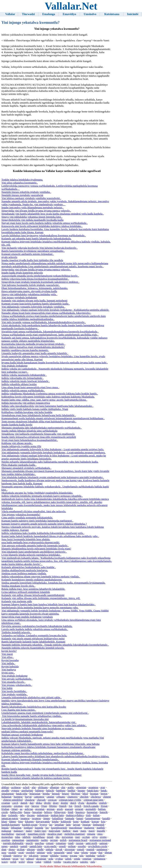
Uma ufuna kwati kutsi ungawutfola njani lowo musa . (30, 387)
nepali (50, 837)
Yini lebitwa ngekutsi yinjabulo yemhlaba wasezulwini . (31, 198)
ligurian (87, 825)
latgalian (59, 825)
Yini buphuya (9, 670)
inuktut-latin (57, 815)
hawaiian (37, 812)
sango (5, 846)
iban (4, 815)
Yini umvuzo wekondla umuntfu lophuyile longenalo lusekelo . (35, 546)
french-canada (91, 806)
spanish (90, 849)
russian (80, 843)
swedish (30, 852)
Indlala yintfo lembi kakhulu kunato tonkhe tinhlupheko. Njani (35, 409)
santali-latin (36, 846)
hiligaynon (60, 812)
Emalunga (49, 14)
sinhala (49, 849)
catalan (50, 797)
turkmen (6, 859)
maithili (101, 828)
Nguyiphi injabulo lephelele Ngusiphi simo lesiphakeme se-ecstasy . (38, 728)
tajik (50, 852)
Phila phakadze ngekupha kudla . (19, 465)
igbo (22, 815)
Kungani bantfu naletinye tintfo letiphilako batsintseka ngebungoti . (37, 521)
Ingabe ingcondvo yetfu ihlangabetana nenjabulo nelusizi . (32, 208)
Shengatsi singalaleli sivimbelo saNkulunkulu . (26, 468)
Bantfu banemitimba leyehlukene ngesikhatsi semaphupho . (33, 251)
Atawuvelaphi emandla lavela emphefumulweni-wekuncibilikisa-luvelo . (40, 276)
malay (29, 831)
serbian (72, 846)
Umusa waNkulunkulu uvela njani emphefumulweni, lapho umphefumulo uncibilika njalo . (50, 335)
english (103, 803)
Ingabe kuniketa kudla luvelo (17, 425)
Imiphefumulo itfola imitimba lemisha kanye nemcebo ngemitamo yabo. (40, 608)
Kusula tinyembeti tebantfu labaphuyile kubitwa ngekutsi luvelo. (36, 778)
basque (81, 790)
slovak (59, 849)
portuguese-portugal (100, 840)
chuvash (41, 800)
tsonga (64, 856)
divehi (47, 803)
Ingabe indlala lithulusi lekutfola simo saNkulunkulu (29, 431)
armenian (81, 787)
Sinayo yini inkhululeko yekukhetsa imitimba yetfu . (29, 294)
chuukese (30, 800)
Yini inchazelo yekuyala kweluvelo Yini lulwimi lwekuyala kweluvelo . (40, 248)
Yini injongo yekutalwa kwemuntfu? (21, 515)
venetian (87, 859)
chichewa (96, 797)
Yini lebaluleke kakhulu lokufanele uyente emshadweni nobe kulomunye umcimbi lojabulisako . (53, 477)
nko (58, 837)
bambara (61, 790)
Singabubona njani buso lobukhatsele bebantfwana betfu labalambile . (39, 415)
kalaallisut (58, 818)
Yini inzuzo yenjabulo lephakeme (19, 297)
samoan (103, 843)
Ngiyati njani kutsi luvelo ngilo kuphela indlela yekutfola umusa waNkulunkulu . (45, 223)
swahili (12, 852)
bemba (46, 794)
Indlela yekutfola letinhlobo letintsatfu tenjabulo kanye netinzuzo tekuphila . (42, 496)
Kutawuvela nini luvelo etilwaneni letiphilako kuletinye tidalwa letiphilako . (42, 226)
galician (29, 809)
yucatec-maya (70, 862)
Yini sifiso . (8, 657)
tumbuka (90, 856)
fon (70, 806)
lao (51, 825)
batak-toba (22, 794)
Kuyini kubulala (10, 666)
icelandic (13, 815)
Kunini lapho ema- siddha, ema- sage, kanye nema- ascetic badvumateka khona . (44, 400)
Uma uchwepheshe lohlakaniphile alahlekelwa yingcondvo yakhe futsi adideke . (44, 725)
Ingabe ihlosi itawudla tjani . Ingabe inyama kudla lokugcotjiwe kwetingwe (42, 775)
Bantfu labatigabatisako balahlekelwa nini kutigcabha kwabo (34, 707)
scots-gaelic (50, 846)
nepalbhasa (39, 837)
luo (47, 828)
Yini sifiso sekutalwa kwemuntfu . (20, 183)
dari (32, 803)
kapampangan (93, 818)
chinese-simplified (13, 800)
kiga (21, 821)
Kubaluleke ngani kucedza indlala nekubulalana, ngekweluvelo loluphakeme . (43, 753)
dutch (73, 803)
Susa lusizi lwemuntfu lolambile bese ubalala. (26, 539)
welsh (13, 862)
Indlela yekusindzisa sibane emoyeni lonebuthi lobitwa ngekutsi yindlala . (41, 577)
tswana (73, 856)
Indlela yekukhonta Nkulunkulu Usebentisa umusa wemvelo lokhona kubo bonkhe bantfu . (50, 394)
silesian (31, 849)
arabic (71, 787)
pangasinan (18, 840)
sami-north (91, 843)
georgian (40, 809)
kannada (70, 818)
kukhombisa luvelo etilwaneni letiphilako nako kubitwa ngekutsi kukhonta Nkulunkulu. (48, 397)
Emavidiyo (69, 14)
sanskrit (14, 846)
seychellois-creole (98, 846)
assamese (93, 787)
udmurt (30, 859)
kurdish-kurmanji (11, 825)
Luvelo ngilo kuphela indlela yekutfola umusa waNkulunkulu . (35, 629)
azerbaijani (27, 790)
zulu (93, 862)
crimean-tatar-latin (94, 800)
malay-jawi (40, 831)
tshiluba (54, 856)
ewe (27, 806)
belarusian (35, 794)
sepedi (62, 846)
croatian (6, 803)
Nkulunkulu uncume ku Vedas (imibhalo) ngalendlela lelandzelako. (37, 493)
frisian (104, 806)
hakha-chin (16, 812)
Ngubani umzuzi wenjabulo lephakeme (22, 735)
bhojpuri (76, 794)
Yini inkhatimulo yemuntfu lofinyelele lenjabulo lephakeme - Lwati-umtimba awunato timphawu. (53, 453)
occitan (86, 837)
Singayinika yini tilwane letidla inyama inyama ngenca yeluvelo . (36, 211)
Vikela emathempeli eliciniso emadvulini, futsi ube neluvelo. (34, 511)
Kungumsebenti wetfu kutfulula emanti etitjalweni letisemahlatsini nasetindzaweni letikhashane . (53, 418)
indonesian (43, 815)
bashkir (71, 790)
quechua (40, 843)
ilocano (31, 815)
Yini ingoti (7, 654)
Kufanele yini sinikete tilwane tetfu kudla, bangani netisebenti (34, 301)
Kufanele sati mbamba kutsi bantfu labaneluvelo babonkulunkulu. (36, 239)
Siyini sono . (8, 673)
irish (88, 815)
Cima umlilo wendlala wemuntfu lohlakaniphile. (27, 518)
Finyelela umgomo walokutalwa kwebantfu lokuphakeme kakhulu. (37, 626)
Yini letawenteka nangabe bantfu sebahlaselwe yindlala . (32, 716)
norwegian (67, 837)
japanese (25, 818)
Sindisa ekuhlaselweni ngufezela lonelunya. (25, 570)
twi (22, 859)
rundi (71, 843)
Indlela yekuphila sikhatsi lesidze (19, 384)
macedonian (76, 828)
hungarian (92, 812)
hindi (71, 812)
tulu (82, 856)
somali (81, 849)
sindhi (40, 849)
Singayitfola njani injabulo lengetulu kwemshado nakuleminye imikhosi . (40, 282)
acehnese (16, 787)
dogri (56, 803)
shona (12, 849)
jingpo (47, 818)
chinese (107, 797)
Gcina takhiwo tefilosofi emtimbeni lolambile (26, 592)
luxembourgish (59, 828)
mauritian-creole (36, 834)
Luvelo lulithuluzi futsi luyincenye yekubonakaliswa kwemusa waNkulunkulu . (44, 235)
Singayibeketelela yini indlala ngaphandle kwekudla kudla (32, 220)
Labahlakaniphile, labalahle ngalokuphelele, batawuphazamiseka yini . (39, 722)
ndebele (27, 837)
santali (24, 846)
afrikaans (43, 787)
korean (95, 821)
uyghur (59, 859)
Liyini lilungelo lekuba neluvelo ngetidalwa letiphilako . (31, 555)
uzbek (68, 859)
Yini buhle (7, 688)
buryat (28, 797)
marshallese (8, 834)
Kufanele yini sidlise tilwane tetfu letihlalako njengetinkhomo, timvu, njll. (41, 598)
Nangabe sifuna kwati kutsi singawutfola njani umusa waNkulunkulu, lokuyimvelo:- (46, 313)
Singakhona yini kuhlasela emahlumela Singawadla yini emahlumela (38, 434)
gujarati (79, 809)
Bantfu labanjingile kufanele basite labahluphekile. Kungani (33, 642)
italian (96, 815)
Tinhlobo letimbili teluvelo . (16, 632)
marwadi (21, 834)
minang (91, 834)
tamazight (59, 852)
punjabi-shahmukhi (13, 843)
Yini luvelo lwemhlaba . (14, 691)
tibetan (108, 852)
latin (68, 825)
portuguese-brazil (78, 840)
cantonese (39, 797)
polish (63, 840)
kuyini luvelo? (9, 651)
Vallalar (10, 14)
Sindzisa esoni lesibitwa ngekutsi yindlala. (24, 573)
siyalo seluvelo (9, 257)
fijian (44, 806)
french (78, 806)
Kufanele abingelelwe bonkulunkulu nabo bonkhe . (29, 567)
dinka (39, 803)
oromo (103, 837)
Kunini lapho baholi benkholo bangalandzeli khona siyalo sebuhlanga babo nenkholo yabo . (50, 536)
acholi (26, 787)
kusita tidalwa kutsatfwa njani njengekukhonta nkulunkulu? (33, 347)
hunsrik (104, 812)
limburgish (99, 825)
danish (24, 803)
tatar (77, 852)
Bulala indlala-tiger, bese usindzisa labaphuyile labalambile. (33, 589)
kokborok (66, 821)
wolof (22, 862)
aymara (15, 790)
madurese (89, 828)
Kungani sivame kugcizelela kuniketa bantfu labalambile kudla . (36, 304)
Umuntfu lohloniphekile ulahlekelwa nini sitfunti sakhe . (32, 697)
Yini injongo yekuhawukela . (17, 685)
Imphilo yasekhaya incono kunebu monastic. (25, 350)
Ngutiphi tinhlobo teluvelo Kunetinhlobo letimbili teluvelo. (33, 648)
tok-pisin (34, 856)
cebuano (61, 797)
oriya (95, 837)
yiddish (47, 862)
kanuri (80, 818)
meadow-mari (55, 834)
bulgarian (6, 797)
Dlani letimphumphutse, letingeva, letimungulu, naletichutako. (35, 288)
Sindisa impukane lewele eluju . (18, 586)
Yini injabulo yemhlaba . (15, 694)
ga (21, 809)
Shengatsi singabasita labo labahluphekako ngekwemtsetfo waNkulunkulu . (42, 428)
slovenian (70, 849)
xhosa (30, 862)
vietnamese (100, 859)
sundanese (102, 849)
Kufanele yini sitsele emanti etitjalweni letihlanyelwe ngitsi (33, 639)
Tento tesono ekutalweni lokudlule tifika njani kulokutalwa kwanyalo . (39, 421)
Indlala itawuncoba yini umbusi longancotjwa (26, 403)
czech (15, 803)
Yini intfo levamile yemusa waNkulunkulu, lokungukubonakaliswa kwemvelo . (44, 322)
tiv (25, 856)
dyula (81, 803)
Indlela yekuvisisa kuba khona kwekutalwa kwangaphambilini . (35, 279)
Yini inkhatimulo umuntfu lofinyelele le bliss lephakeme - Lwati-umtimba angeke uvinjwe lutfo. (53, 449)
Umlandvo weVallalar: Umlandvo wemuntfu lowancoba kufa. (34, 635)
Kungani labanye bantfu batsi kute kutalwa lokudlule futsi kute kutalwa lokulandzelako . (48, 604)
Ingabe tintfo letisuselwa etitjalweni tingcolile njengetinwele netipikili (39, 437)
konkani (85, 821)
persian (54, 840)
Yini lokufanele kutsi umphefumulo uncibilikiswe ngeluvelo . (34, 552)
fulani (15, 809)
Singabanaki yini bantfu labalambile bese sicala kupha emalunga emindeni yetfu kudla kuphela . (53, 214)
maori (92, 831)
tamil (69, 852)
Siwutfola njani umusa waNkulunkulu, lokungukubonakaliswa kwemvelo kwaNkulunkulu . (50, 332)
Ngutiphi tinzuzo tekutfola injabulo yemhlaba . (26, 192)
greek (60, 809)
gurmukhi (91, 809)
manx (83, 831)
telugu (85, 852)
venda (77, 859)
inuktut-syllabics (75, 815)
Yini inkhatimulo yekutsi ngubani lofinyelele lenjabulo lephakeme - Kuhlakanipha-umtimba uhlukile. (55, 310)
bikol (85, 794)
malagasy (18, 831)
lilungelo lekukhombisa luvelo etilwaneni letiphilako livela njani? (36, 549)
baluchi (50, 790)
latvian (77, 825)
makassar (6, 831)
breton (104, 794)
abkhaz (5, 787)
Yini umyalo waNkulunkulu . (17, 679)
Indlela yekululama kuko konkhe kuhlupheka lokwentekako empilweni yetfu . (43, 533)
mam (76, 831)
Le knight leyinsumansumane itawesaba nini (25, 719)
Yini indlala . (8, 663)
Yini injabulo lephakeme (15, 366)
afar (34, 787)
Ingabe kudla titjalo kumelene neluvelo (22, 273)
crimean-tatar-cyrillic (70, 800)
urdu (51, 859)
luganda (39, 828)
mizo (100, 834)
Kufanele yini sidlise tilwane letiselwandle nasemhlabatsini (33, 595)
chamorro (73, 797)
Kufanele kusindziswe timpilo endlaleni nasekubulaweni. (32, 580)
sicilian (21, 849)
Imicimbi (133, 14)
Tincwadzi (28, 14)
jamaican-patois (10, 818)
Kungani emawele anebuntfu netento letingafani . (28, 254)
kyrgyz (43, 825)
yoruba (57, 862)
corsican (52, 800)
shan (4, 849)
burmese (18, 797)
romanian (61, 843)
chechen (84, 797)
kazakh (106, 818)
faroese (35, 806)
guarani (69, 809)
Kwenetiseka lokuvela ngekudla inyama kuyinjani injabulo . (33, 344)
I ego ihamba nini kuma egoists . (19, 710)
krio (103, 821)
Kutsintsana (112, 14)
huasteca (80, 812)
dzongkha (92, 803)
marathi (101, 831)
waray (5, 862)
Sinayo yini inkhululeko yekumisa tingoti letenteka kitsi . (32, 217)
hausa (27, 812)
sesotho (82, 846)
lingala (5, 828)
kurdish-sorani (30, 825)
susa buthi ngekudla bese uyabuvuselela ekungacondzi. (31, 542)
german (51, 809)
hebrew (48, 812)
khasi (4, 821)
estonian (18, 806)
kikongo (29, 821)
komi (76, 821)
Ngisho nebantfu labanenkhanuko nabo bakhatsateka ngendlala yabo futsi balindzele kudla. (50, 462)
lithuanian (16, 828)
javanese (36, 818)
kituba (55, 821)
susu (4, 852)
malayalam (54, 831)
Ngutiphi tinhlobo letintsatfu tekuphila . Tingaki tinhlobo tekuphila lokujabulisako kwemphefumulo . (55, 645)
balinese (40, 790)
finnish (63, 806)
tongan (44, 856)
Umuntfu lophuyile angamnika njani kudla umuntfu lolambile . (35, 353)
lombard (28, 828)
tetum (93, 852)
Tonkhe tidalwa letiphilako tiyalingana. (22, 180)
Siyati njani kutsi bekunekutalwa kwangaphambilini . (30, 440)
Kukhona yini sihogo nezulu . (17, 443)
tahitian (41, 852)
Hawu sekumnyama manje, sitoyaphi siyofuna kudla (29, 291)
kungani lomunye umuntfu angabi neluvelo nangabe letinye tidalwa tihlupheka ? (44, 524)
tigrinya (18, 856)
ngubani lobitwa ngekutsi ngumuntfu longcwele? (27, 732)
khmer (13, 821)
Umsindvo (90, 14)
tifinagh (7, 856)
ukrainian (41, 859)
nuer (78, 837)
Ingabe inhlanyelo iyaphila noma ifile (21, 446)
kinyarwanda (43, 821)
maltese (67, 831)
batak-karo (93, 790)
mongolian (7, 837)
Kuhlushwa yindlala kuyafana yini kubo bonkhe (27, 412)
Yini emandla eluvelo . (13, 682)
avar (103, 787)
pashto (44, 840)
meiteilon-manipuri (75, 834)
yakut (38, 862)
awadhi (5, 790)
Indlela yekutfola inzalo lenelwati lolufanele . (26, 381)
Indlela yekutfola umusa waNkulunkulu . (23, 390)
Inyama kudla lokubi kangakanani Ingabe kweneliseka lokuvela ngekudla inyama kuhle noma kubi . (55, 363)
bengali (56, 794)
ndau (18, 837)
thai (100, 852)
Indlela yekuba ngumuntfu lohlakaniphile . (24, 375)
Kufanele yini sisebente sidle (17, 601)
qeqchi (29, 843)
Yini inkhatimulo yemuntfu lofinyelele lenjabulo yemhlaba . (33, 307)
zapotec (84, 862)
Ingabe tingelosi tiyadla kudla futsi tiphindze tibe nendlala (32, 260)
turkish (101, 856)
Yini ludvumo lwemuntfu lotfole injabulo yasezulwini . (31, 285)
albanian (54, 787)
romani (50, 843)
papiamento (33, 840)
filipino (53, 806)
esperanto (7, 806)
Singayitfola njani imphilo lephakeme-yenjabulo (27, 617)
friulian (5, 809)
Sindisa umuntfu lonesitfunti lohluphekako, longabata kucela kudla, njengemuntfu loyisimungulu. (53, 583)
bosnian (94, 794)
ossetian (6, 840)
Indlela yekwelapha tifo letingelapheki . (23, 378)
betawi (65, 794)
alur (63, 787)
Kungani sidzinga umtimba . (17, 750)
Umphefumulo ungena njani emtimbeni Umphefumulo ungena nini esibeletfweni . (45, 713)
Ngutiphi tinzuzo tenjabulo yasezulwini (22, 195)
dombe (64, 803)
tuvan (15, 859)
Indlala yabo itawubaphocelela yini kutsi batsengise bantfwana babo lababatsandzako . (47, 406)
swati (21, 852)
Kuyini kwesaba (10, 660)
